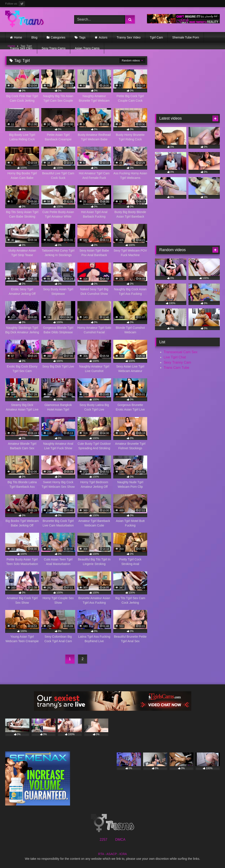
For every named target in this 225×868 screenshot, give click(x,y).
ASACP (112, 854)
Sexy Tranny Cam (177, 362)
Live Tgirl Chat (175, 357)
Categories (58, 37)
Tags (82, 37)
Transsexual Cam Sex (181, 352)
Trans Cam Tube (176, 368)
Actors (103, 37)
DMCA (120, 840)
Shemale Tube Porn (186, 37)
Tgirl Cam (156, 37)
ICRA (123, 854)
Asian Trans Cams (87, 48)
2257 (104, 840)
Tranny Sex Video (129, 37)
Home (18, 37)
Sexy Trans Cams (54, 48)
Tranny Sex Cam (21, 48)
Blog (34, 37)
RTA (101, 854)
